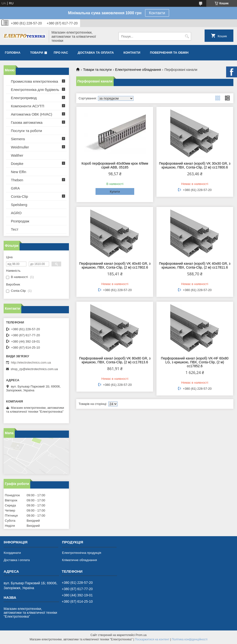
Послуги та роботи (26, 131)
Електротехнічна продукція (81, 553)
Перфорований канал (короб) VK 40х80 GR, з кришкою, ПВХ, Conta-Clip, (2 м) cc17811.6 (195, 265)
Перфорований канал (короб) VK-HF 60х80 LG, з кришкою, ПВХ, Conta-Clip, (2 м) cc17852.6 (195, 362)
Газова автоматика (27, 122)
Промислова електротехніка (34, 81)
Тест (15, 229)
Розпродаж (20, 221)
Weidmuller (20, 147)
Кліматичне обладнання (79, 560)
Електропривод (24, 98)
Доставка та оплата (96, 53)
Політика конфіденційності (190, 639)
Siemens (18, 139)
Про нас (61, 53)
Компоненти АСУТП (28, 106)
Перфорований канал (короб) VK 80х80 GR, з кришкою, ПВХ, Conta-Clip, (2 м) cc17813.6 (115, 360)
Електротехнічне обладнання (138, 70)
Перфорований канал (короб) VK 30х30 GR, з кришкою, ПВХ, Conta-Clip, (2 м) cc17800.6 (195, 165)
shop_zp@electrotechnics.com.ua (34, 369)
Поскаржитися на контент (152, 639)
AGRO (16, 213)
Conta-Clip (19, 196)
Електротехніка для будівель (35, 90)
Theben (17, 180)
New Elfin (19, 172)
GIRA (15, 188)
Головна (13, 53)
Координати (12, 553)
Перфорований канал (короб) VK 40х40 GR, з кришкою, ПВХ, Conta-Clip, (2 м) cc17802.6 (115, 265)
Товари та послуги (97, 70)
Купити (115, 192)
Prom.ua (141, 635)
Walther (17, 155)
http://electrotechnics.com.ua (31, 362)
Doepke (17, 164)
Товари (37, 53)
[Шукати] (187, 36)
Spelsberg (19, 205)
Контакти (157, 13)
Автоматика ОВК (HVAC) (32, 114)
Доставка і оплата (17, 560)
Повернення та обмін (169, 53)
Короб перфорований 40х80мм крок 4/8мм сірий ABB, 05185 (115, 165)
